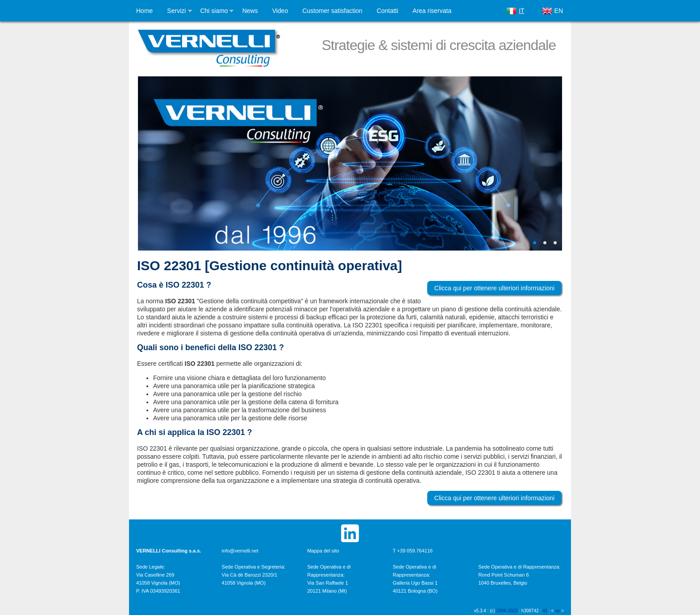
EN (559, 11)
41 (545, 611)
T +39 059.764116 (413, 551)
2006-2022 (507, 611)
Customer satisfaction (332, 11)
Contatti (387, 11)
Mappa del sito (323, 551)
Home (144, 11)
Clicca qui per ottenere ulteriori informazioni (494, 288)
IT (521, 11)
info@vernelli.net (240, 551)
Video (280, 11)
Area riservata (432, 11)
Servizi (176, 11)
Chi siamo (214, 11)
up (557, 611)
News (250, 11)
